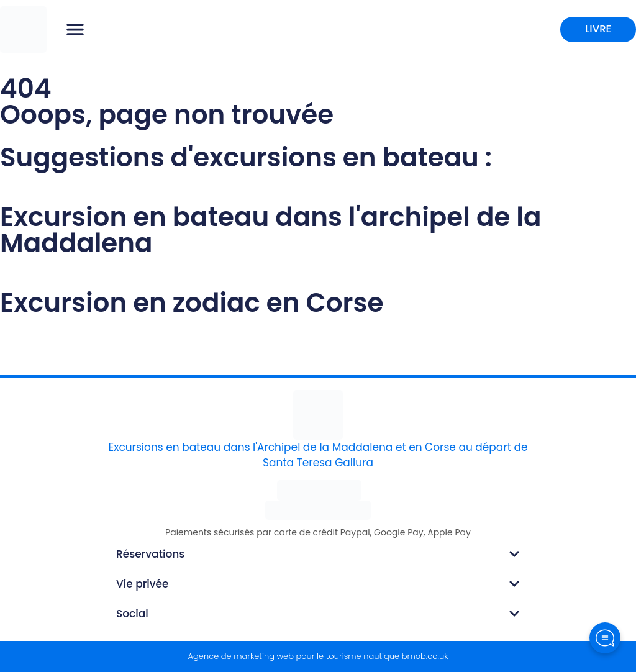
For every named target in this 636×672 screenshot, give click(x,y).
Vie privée (143, 584)
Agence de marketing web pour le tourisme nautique (318, 656)
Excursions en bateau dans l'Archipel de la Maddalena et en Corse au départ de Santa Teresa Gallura (318, 455)
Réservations (150, 554)
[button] (75, 30)
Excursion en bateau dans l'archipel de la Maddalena (270, 230)
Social (132, 614)
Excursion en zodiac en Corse (192, 303)
